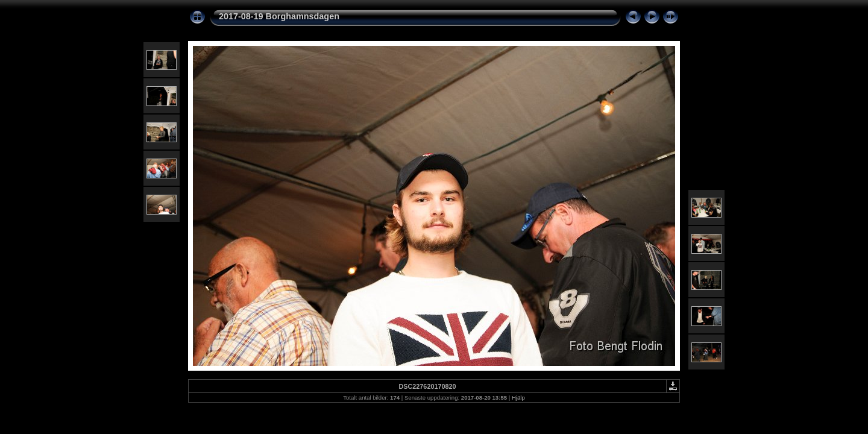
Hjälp (518, 398)
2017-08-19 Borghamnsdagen (279, 16)
